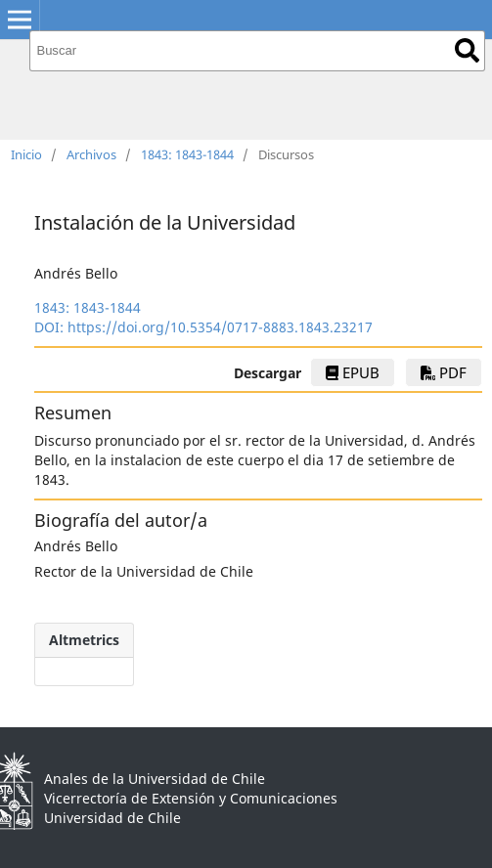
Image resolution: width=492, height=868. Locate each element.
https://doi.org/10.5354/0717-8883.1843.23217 (220, 327)
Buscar (467, 50)
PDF (444, 372)
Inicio (26, 154)
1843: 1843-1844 (187, 154)
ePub (353, 372)
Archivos (91, 154)
